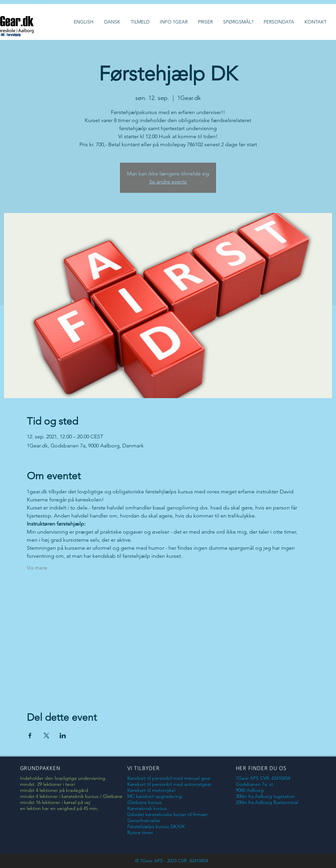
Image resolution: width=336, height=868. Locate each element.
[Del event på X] (46, 736)
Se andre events (168, 182)
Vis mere (37, 568)
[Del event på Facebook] (30, 736)
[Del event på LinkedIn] (63, 736)
